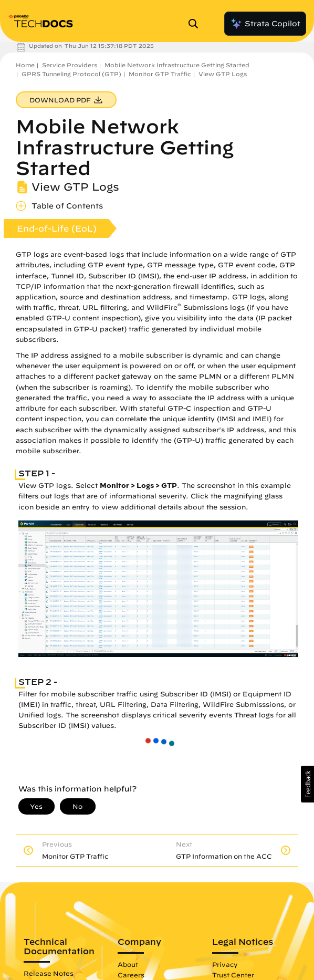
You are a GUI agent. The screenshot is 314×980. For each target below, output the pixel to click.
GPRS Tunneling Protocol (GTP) (71, 74)
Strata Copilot (265, 24)
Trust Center (233, 975)
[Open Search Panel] (196, 24)
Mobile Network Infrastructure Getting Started (177, 65)
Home (25, 65)
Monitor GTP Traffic (160, 74)
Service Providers (70, 65)
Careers (131, 975)
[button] (307, 784)
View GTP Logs (223, 74)
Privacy (225, 964)
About (128, 964)
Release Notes (49, 973)
